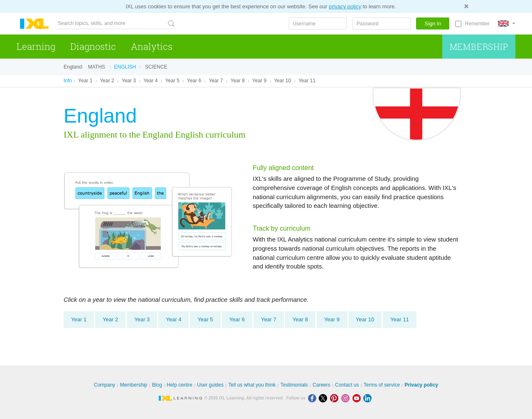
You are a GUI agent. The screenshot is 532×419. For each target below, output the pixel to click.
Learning (36, 46)
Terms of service (382, 385)
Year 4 (150, 81)
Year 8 (238, 81)
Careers (321, 385)
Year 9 (259, 81)
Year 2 (107, 81)
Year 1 (85, 81)
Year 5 (172, 81)
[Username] (318, 23)
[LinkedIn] (368, 398)
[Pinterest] (336, 398)
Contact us (347, 385)
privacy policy (345, 6)
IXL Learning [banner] (34, 24)
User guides (210, 385)
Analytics (152, 46)
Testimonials (294, 385)
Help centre (179, 385)
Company (105, 385)
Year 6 (194, 81)
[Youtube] (358, 398)
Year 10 (282, 81)
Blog (157, 385)
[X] (324, 398)
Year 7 (216, 81)
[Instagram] (347, 398)
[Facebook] (314, 398)
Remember (477, 24)
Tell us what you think (252, 385)
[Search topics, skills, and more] (116, 23)
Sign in (433, 23)
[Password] (382, 23)
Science (156, 67)
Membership (479, 47)
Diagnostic (93, 46)
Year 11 (307, 81)
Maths (97, 67)
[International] (507, 23)
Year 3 (129, 81)
